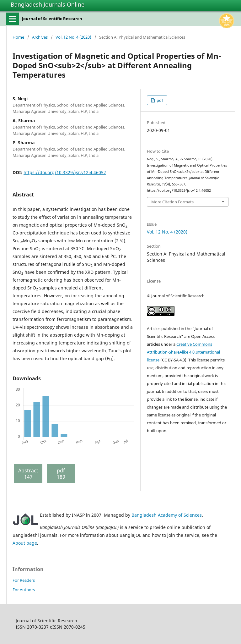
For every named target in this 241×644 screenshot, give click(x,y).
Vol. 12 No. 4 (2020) (73, 37)
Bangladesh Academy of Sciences (167, 515)
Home (18, 37)
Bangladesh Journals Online (48, 4)
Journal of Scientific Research (52, 19)
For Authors (24, 590)
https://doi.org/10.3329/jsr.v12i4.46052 (65, 172)
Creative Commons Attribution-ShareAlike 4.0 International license (183, 352)
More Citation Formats (172, 202)
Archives (40, 37)
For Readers (24, 580)
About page (25, 543)
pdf (159, 100)
